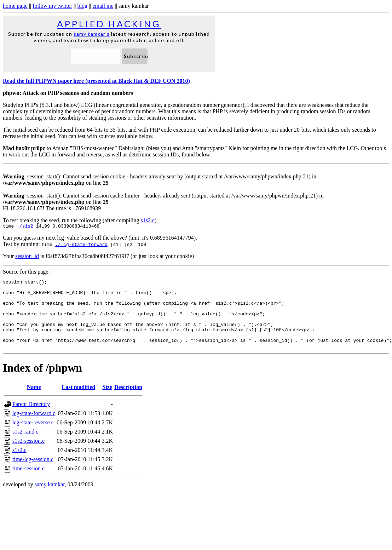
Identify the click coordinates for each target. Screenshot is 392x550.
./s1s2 (25, 227)
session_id (27, 257)
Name (34, 402)
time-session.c (28, 483)
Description (128, 402)
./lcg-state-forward (81, 245)
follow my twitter (52, 6)
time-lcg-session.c (33, 474)
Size (107, 402)
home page (15, 6)
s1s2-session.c (28, 456)
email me (103, 6)
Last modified (78, 402)
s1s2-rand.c (25, 446)
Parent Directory (31, 419)
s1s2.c (148, 220)
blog (82, 6)
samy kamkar (50, 499)
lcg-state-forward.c (34, 428)
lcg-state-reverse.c (33, 437)
